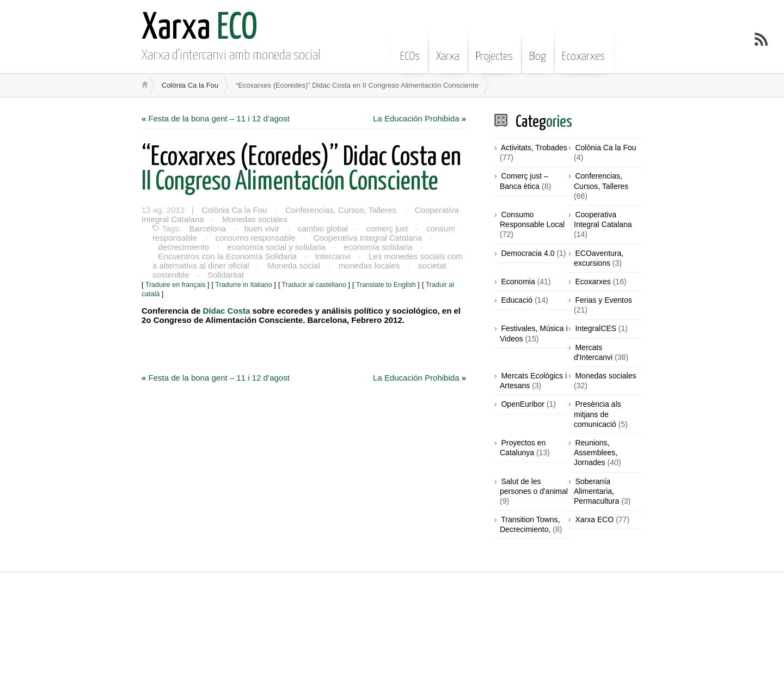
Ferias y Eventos (603, 300)
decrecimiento (183, 247)
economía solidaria (377, 247)
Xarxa (448, 48)
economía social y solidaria (275, 247)
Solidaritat (225, 275)
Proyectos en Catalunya (523, 448)
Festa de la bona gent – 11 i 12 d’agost (219, 118)
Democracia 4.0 (528, 253)
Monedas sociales (254, 219)
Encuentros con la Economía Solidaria (227, 256)
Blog (537, 48)
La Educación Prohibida (416, 118)
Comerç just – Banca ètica (524, 181)
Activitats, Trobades (534, 148)
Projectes (494, 48)
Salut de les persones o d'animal (534, 486)
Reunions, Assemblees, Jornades (596, 453)
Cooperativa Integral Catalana (367, 238)
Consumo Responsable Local (532, 219)
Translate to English (386, 285)
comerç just (385, 228)
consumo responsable (255, 238)
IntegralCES (595, 328)
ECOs (410, 48)
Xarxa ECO (594, 519)
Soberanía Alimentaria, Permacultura (596, 491)
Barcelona (207, 228)
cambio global (321, 228)
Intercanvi (332, 256)
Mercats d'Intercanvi (593, 352)
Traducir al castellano (314, 285)
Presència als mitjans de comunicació (598, 414)
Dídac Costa (227, 311)
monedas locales (368, 265)
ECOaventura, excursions (599, 258)
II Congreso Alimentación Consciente (301, 170)
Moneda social (293, 265)
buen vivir (261, 228)
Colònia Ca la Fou (190, 85)
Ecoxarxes (583, 48)
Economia (518, 282)
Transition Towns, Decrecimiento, (530, 524)
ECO (200, 29)
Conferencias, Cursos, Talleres (340, 210)
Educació (517, 300)
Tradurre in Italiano (243, 285)
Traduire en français (176, 285)
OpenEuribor (522, 404)
